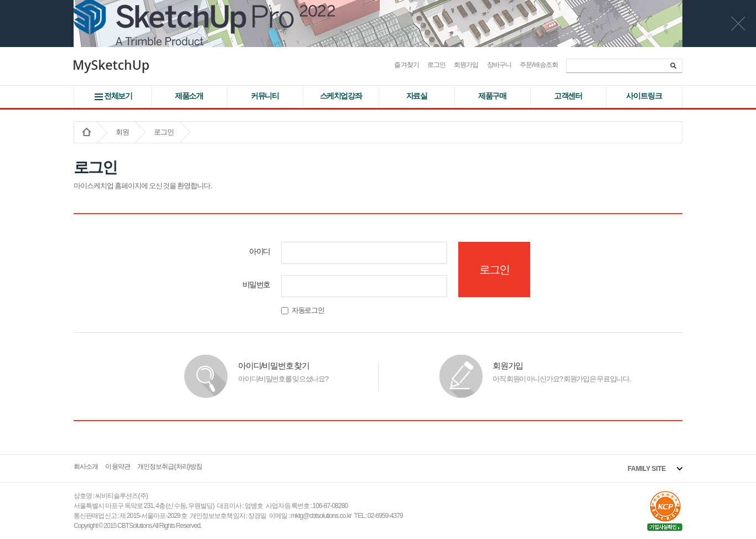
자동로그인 (303, 310)
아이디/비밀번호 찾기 (274, 366)
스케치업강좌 (341, 96)
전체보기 (118, 96)
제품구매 (492, 96)
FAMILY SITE (647, 469)
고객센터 (568, 96)
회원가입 (466, 65)
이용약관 (117, 467)
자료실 (417, 96)
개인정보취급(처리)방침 (170, 467)
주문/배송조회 (539, 65)
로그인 (436, 65)
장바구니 (499, 65)
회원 (122, 132)
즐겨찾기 (406, 65)
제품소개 (189, 96)
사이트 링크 (644, 96)
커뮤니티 (265, 96)
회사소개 (86, 467)
